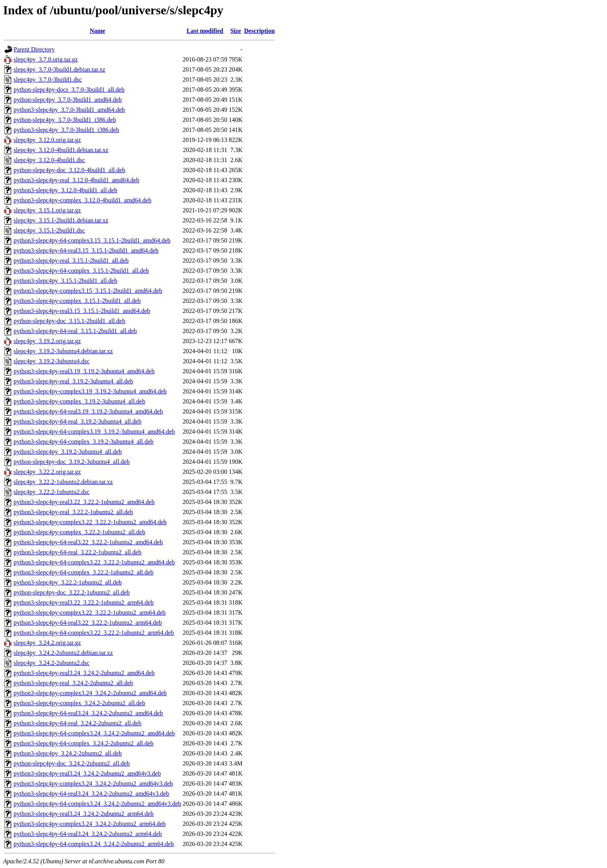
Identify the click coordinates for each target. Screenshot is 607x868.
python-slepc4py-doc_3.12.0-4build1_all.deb (69, 170)
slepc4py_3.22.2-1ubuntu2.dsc (51, 492)
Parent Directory (34, 49)
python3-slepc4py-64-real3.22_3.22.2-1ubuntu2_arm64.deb (88, 623)
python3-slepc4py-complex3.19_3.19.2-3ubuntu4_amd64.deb (90, 391)
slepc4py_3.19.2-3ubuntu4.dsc (51, 361)
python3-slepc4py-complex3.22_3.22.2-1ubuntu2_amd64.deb (90, 522)
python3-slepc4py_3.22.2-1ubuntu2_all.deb (68, 582)
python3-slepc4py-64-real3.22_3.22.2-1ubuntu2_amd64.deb (88, 542)
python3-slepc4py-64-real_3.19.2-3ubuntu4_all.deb (77, 421)
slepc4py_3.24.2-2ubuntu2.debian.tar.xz (63, 653)
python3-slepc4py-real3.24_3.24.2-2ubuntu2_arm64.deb (84, 814)
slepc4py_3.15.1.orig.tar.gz (47, 210)
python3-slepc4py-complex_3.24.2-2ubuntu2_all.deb (79, 703)
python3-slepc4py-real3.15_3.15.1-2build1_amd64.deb (82, 311)
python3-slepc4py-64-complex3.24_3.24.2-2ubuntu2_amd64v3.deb (97, 804)
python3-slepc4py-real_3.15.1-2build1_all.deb (71, 261)
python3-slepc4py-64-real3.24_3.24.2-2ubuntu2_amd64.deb (88, 713)
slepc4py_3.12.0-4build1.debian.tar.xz (61, 150)
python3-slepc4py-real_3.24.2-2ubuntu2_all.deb (73, 683)
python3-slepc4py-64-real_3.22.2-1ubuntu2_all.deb (77, 552)
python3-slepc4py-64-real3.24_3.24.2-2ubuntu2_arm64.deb (88, 834)
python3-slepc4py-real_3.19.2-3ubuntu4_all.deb (73, 381)
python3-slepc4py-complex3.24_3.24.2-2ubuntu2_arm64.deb (90, 824)
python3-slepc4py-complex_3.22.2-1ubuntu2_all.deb (79, 532)
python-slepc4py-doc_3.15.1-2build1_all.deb (69, 321)
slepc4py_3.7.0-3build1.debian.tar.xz (59, 69)
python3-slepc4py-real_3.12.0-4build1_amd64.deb (76, 180)
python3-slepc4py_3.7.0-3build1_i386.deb (66, 130)
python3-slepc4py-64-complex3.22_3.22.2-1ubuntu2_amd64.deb (94, 562)
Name (97, 31)
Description (260, 31)
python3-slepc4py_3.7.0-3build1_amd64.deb (69, 110)
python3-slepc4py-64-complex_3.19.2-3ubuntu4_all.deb (83, 442)
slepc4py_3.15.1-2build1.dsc (49, 230)
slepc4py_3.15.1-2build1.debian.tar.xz (61, 220)
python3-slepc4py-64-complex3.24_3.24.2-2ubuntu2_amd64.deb (94, 733)
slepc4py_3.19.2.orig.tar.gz (47, 341)
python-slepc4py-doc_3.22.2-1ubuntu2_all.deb (72, 592)
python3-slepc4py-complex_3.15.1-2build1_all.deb (77, 301)
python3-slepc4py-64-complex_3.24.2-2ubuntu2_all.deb (83, 743)
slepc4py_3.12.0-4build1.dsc (49, 160)
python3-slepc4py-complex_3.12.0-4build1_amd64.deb (82, 200)
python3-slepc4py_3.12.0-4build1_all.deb (65, 190)
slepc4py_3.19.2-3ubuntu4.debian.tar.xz (63, 351)
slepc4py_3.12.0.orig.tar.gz (47, 140)
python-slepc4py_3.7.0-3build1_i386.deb (65, 120)
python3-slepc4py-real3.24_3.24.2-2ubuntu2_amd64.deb (84, 673)
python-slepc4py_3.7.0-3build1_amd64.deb (68, 100)
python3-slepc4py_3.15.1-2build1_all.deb (65, 281)
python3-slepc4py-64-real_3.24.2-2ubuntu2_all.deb (77, 723)
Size (236, 31)
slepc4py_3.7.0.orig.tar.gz (46, 59)
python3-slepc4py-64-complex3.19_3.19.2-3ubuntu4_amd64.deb (94, 431)
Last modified (205, 31)
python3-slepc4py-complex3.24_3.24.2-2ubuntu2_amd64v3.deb (93, 783)
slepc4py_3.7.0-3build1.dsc (48, 79)
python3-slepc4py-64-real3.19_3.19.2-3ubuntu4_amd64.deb (88, 411)
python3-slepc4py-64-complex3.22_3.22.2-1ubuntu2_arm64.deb (94, 633)
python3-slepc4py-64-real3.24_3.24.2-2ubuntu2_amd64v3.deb (91, 794)
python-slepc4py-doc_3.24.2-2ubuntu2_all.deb (72, 763)
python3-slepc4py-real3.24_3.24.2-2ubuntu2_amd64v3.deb (87, 773)
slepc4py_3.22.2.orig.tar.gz (47, 472)
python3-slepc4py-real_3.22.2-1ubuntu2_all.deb (73, 512)
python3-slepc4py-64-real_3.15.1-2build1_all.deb (75, 331)
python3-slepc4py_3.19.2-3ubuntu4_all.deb (68, 452)
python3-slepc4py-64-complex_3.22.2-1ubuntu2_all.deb (83, 572)
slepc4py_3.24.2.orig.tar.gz (47, 643)
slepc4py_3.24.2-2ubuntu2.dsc (51, 663)
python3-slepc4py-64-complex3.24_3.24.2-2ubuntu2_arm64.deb (94, 844)
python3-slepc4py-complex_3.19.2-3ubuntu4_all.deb (79, 401)
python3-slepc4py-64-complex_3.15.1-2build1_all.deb (81, 271)
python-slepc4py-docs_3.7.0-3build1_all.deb (69, 90)
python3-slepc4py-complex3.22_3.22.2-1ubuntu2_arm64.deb (90, 613)
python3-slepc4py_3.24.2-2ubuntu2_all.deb (68, 753)
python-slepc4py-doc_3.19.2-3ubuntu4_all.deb (72, 462)
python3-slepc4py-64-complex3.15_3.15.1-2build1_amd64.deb (92, 240)
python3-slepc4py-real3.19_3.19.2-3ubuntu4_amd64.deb (84, 371)
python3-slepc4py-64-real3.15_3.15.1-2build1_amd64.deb (86, 250)
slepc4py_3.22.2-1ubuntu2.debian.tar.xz (63, 482)
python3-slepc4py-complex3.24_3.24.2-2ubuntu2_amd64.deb (90, 693)
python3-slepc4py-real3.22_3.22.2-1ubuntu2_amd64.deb (84, 502)
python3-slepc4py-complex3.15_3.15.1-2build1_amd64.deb (88, 291)
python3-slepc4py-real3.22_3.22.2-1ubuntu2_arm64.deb (84, 602)
